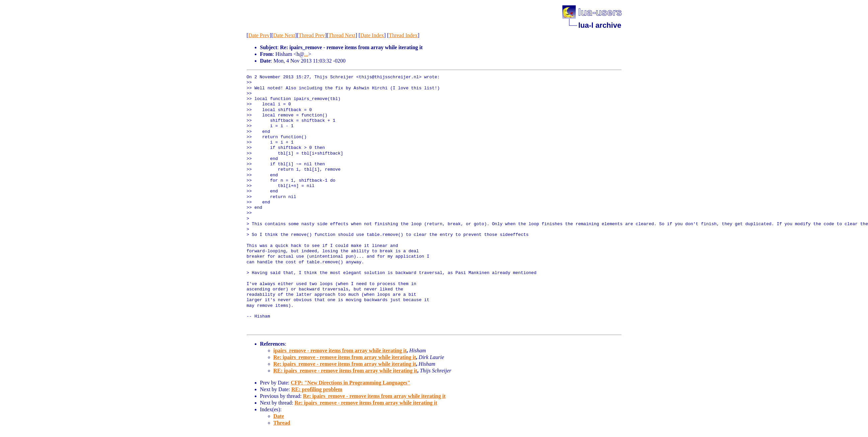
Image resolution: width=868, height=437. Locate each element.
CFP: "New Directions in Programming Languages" (350, 383)
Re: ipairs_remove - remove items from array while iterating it (345, 357)
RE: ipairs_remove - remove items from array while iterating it (345, 371)
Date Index (372, 35)
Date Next (284, 35)
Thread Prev (312, 35)
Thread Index (403, 35)
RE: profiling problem (317, 389)
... (306, 54)
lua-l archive (600, 25)
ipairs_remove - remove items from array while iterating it (340, 351)
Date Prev (259, 35)
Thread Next (342, 35)
